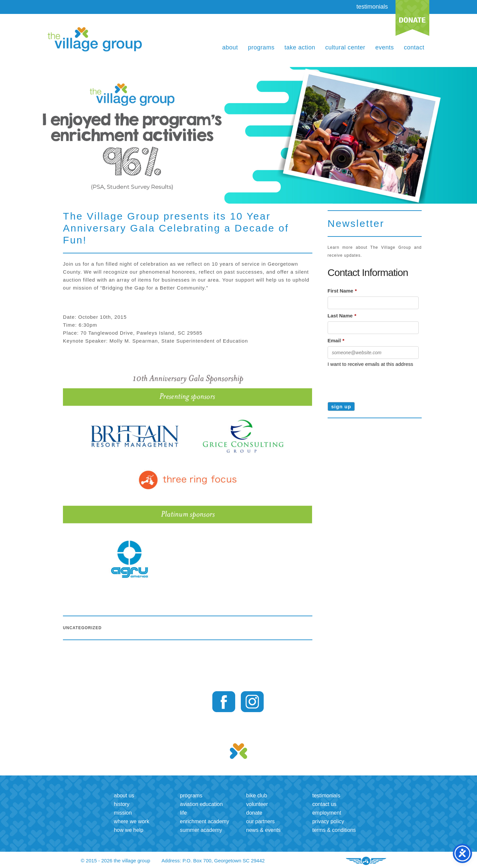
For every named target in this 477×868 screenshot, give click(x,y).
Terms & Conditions (334, 830)
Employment (327, 813)
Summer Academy (201, 830)
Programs (261, 47)
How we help (129, 830)
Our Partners (260, 821)
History (122, 804)
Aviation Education (201, 804)
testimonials (372, 7)
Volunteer (257, 804)
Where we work (132, 821)
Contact (414, 47)
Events (385, 47)
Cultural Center (345, 47)
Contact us (324, 804)
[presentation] (378, 382)
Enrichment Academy (205, 821)
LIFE (183, 813)
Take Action (300, 47)
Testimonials (326, 796)
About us (124, 796)
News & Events (263, 830)
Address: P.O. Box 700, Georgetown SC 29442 (213, 861)
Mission (123, 813)
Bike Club (257, 796)
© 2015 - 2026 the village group (116, 861)
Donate (254, 813)
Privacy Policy (328, 821)
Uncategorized (82, 628)
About (230, 47)
